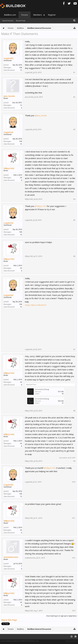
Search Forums (8, 21)
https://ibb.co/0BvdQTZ (36, 305)
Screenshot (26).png (42, 399)
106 (21, 68)
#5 (74, 220)
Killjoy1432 (9, 168)
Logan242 (8, 58)
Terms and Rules (71, 641)
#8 (74, 411)
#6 (74, 256)
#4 (74, 199)
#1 (74, 73)
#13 (74, 611)
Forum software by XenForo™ (20, 641)
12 (21, 105)
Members (38, 15)
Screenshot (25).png (42, 389)
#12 (74, 558)
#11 (74, 518)
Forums (25, 15)
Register (52, 15)
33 (21, 178)
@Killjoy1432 (41, 206)
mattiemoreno (11, 557)
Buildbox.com (10, 15)
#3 (74, 130)
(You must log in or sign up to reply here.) (61, 616)
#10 (74, 482)
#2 (74, 97)
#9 (74, 461)
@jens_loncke (41, 115)
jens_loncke (9, 96)
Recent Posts (21, 21)
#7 (74, 349)
